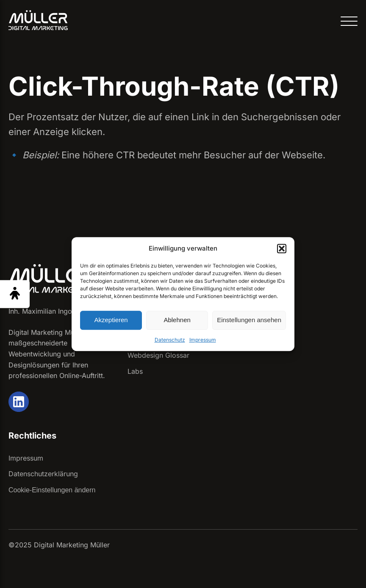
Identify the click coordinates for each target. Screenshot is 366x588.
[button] (282, 248)
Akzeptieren (111, 320)
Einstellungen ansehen (249, 320)
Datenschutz (170, 340)
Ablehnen (177, 320)
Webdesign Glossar (158, 355)
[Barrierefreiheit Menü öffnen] (15, 294)
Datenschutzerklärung (43, 474)
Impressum (203, 340)
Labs (135, 371)
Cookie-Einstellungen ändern (52, 490)
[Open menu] (349, 22)
